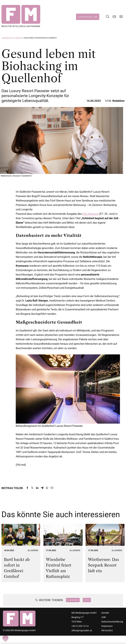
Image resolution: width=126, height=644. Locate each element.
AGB (104, 619)
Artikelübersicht (7, 40)
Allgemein (19, 40)
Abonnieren (86, 18)
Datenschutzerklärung (112, 623)
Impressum (107, 628)
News (87, 602)
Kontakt (105, 615)
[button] (5, 639)
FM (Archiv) (107, 632)
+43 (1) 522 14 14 (80, 628)
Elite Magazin (90, 216)
